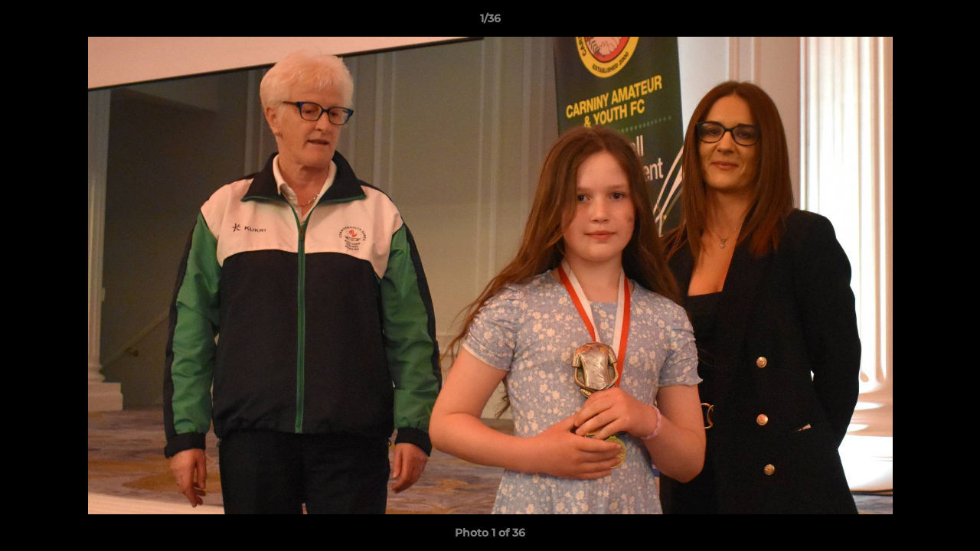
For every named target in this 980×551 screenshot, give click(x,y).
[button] (952, 22)
